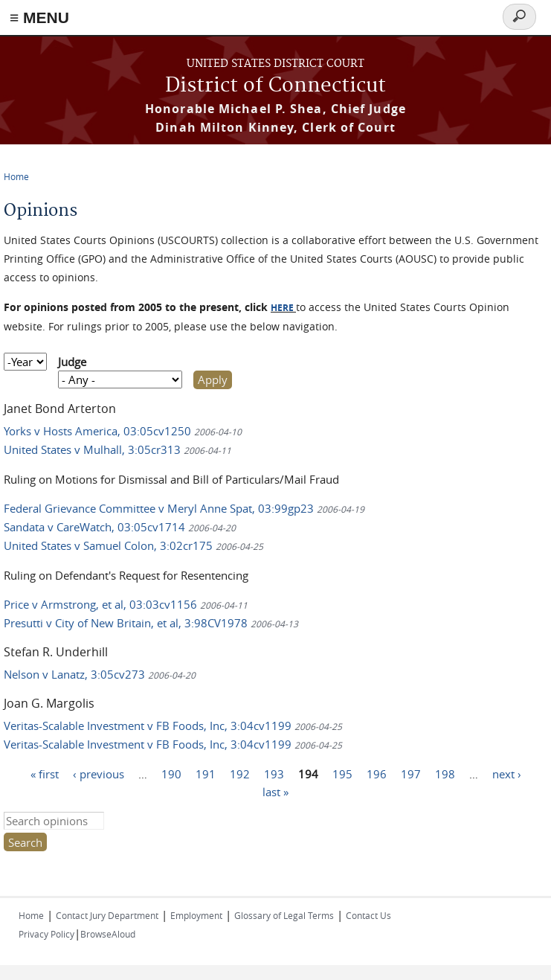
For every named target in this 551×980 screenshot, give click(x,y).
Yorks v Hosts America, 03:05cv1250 (123, 431)
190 (171, 774)
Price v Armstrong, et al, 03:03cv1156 (126, 604)
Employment (196, 915)
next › (507, 774)
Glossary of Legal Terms (284, 915)
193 (274, 774)
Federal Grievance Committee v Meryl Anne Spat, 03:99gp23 (184, 508)
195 (342, 774)
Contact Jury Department (107, 915)
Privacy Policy (46, 934)
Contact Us (368, 915)
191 (206, 774)
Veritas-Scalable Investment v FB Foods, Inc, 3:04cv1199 (173, 726)
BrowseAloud (108, 934)
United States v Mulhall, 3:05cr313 (117, 449)
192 (240, 774)
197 (411, 774)
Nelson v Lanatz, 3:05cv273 (100, 674)
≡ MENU (39, 17)
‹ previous (99, 774)
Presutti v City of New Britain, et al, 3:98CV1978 (151, 623)
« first (45, 774)
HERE (282, 308)
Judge (72, 362)
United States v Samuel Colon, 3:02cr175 (133, 545)
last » (275, 792)
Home (16, 176)
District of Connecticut (275, 86)
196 (377, 774)
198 (445, 774)
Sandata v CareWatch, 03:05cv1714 (120, 527)
